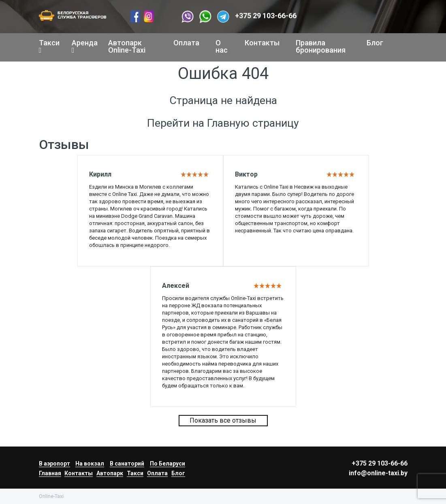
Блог (375, 43)
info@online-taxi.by (378, 473)
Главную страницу (253, 123)
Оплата (186, 43)
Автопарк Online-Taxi (127, 46)
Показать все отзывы (223, 420)
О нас (222, 46)
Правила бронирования (321, 46)
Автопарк (110, 473)
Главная (50, 473)
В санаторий (127, 464)
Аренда (82, 46)
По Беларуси (168, 464)
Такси (47, 46)
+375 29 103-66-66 (266, 16)
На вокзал (90, 464)
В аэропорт (54, 464)
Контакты (262, 43)
